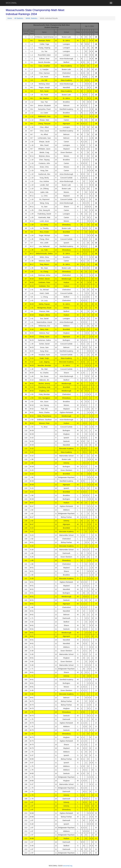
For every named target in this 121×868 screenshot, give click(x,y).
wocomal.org (68, 866)
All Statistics (19, 18)
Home (10, 18)
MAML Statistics (32, 18)
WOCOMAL (11, 3)
